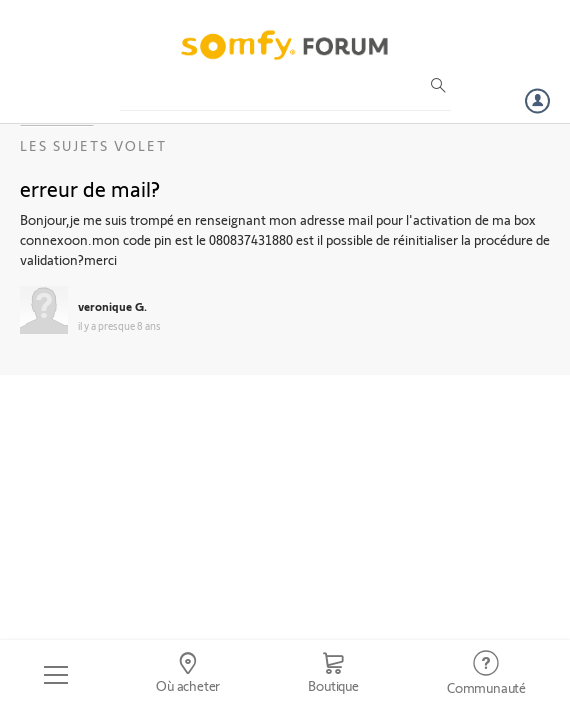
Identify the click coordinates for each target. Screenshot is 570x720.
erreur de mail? (90, 188)
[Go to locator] (188, 675)
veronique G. (112, 306)
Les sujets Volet (93, 145)
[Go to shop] (333, 675)
